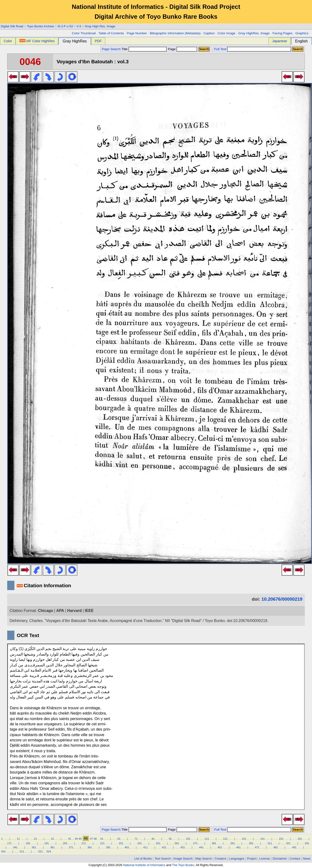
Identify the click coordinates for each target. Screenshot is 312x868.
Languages (237, 859)
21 (35, 839)
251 (158, 843)
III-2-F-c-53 (65, 26)
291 (233, 843)
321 (288, 843)
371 (71, 847)
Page (182, 49)
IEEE (89, 611)
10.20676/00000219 (282, 599)
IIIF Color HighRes (37, 41)
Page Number (137, 33)
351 (34, 847)
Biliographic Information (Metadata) (175, 33)
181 (28, 843)
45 (80, 839)
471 (257, 847)
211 (84, 843)
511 (22, 851)
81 (153, 839)
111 (207, 839)
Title (144, 49)
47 (91, 839)
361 (53, 847)
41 (70, 839)
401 (127, 847)
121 (225, 839)
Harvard (74, 611)
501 (3, 851)
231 (121, 843)
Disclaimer (280, 859)
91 (170, 839)
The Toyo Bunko (183, 865)
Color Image (226, 33)
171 (9, 843)
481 (276, 847)
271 (195, 843)
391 (108, 847)
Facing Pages (282, 33)
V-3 (79, 26)
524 (49, 851)
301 (251, 843)
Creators (221, 859)
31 (53, 839)
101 (188, 839)
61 (119, 839)
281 (214, 843)
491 (294, 847)
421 (164, 847)
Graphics (302, 33)
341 (15, 847)
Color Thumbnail (84, 33)
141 (262, 839)
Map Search (204, 859)
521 (41, 851)
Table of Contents (111, 33)
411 (145, 847)
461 (238, 847)
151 (281, 839)
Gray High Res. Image (100, 26)
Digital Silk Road (12, 26)
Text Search (163, 859)
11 (18, 839)
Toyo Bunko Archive (40, 26)
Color (8, 41)
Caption (209, 33)
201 (65, 843)
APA (60, 611)
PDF (98, 41)
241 (140, 843)
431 (183, 847)
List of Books (143, 859)
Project (252, 859)
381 (90, 847)
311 (270, 843)
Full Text (220, 49)
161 (300, 839)
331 (307, 843)
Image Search (183, 859)
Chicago (45, 611)
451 (220, 847)
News (307, 859)
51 (102, 839)
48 (95, 839)
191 (47, 843)
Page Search (111, 49)
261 (177, 843)
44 (76, 839)
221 (103, 843)
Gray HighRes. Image (254, 33)
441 (201, 847)
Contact (295, 859)
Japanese (280, 41)
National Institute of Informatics (144, 865)
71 (136, 839)
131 (244, 839)
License (265, 859)
